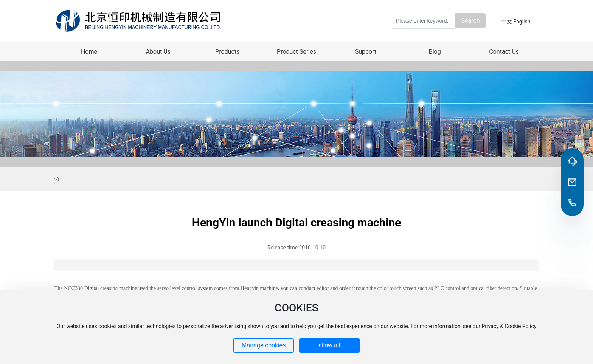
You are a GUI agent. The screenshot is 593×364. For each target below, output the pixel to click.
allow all (329, 345)
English (522, 22)
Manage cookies (264, 345)
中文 (507, 22)
